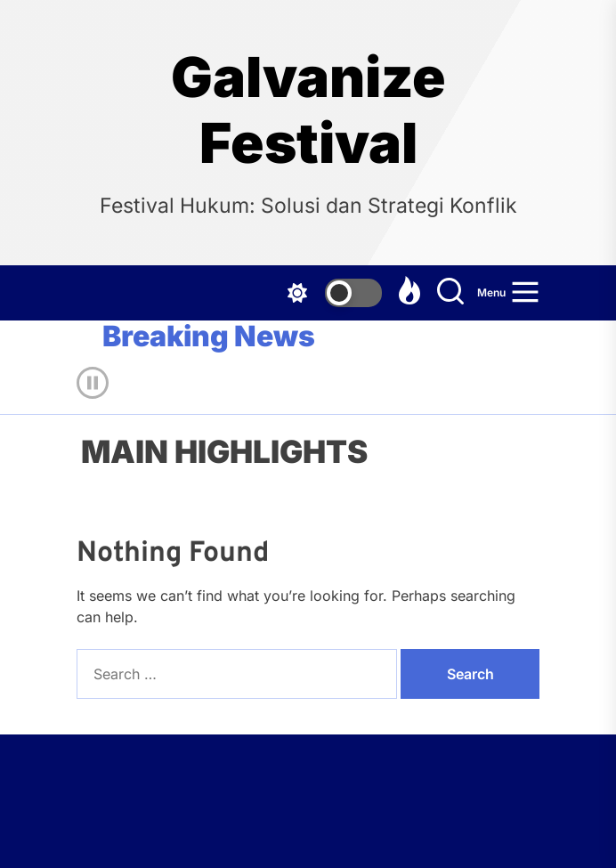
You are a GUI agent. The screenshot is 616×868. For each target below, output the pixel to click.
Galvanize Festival (308, 110)
